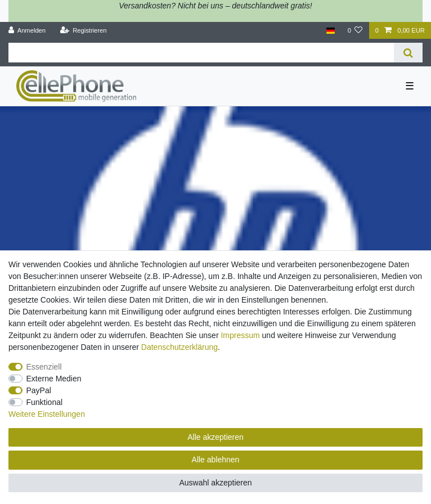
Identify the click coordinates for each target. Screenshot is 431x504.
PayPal (39, 390)
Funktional (45, 402)
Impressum (240, 335)
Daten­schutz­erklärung (179, 347)
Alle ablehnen (216, 460)
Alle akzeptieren (215, 437)
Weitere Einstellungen (47, 414)
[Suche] (408, 53)
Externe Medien (54, 379)
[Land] (331, 31)
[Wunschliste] (355, 31)
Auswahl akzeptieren (215, 483)
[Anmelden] (27, 31)
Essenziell (44, 367)
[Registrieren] (83, 31)
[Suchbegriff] (201, 53)
